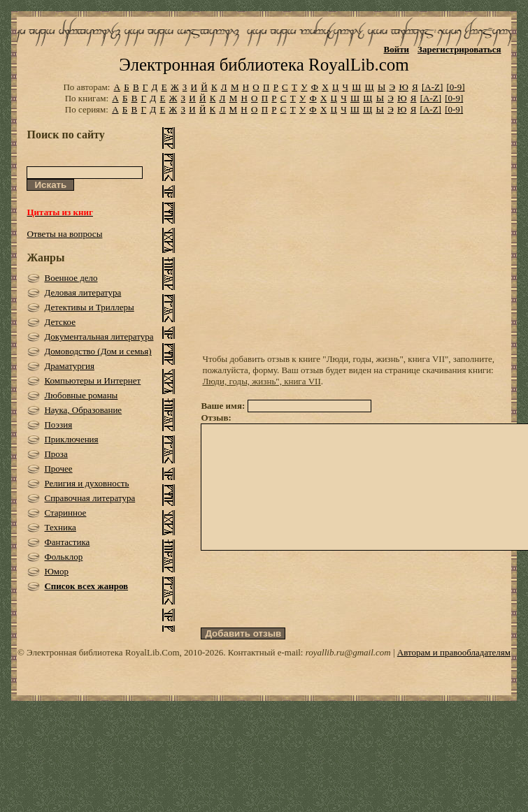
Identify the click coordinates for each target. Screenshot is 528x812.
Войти (397, 49)
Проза (56, 454)
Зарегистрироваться (459, 49)
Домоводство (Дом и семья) (98, 351)
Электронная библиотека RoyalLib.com (264, 65)
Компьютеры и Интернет (92, 380)
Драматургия (69, 366)
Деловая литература (83, 292)
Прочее (58, 469)
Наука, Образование (83, 410)
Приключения (71, 439)
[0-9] (456, 87)
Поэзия (58, 425)
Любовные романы (81, 395)
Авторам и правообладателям (454, 677)
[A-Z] (432, 87)
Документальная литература (99, 336)
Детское (60, 322)
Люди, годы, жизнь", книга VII (261, 381)
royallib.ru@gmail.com (348, 677)
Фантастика (67, 542)
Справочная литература (90, 498)
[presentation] (307, 614)
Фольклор (63, 557)
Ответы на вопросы (64, 234)
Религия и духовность (86, 483)
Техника (60, 527)
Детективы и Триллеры (89, 307)
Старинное (65, 513)
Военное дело (71, 278)
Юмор (56, 571)
